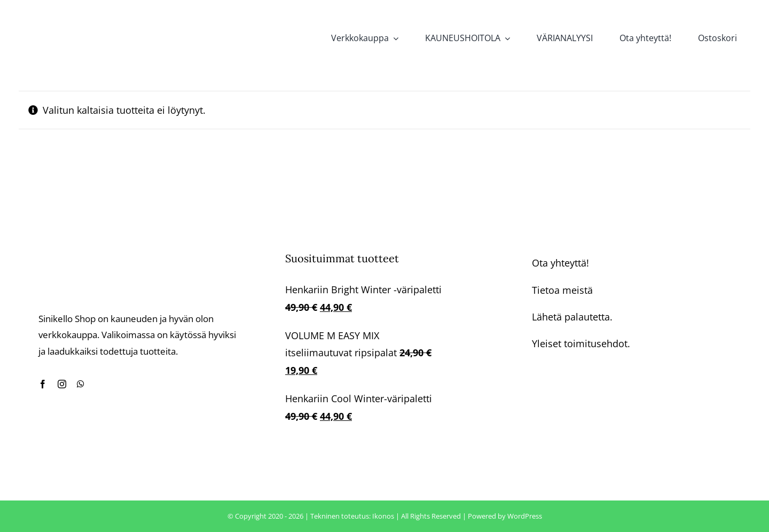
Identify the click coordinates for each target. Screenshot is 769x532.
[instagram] (62, 384)
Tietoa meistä (562, 290)
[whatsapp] (81, 384)
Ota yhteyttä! (560, 263)
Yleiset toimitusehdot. (581, 343)
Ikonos (383, 516)
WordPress (525, 516)
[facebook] (43, 384)
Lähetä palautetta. (572, 317)
